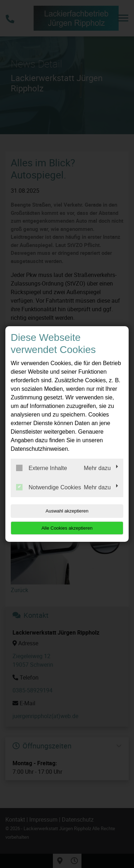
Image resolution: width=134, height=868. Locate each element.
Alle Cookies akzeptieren (67, 528)
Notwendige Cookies (49, 487)
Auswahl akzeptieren (67, 511)
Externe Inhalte (42, 468)
